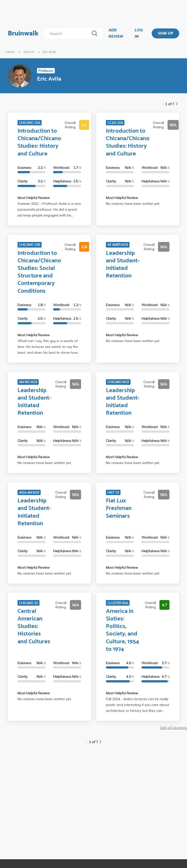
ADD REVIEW (116, 33)
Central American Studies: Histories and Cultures (34, 627)
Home (10, 52)
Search (29, 52)
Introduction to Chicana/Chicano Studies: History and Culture (39, 142)
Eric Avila (49, 52)
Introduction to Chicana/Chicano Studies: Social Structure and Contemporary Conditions (39, 272)
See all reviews (173, 727)
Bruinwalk (23, 34)
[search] (68, 34)
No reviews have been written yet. (133, 204)
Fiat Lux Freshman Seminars (119, 508)
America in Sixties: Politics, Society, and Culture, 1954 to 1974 (122, 630)
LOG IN (139, 33)
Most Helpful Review (34, 198)
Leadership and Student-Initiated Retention (123, 265)
